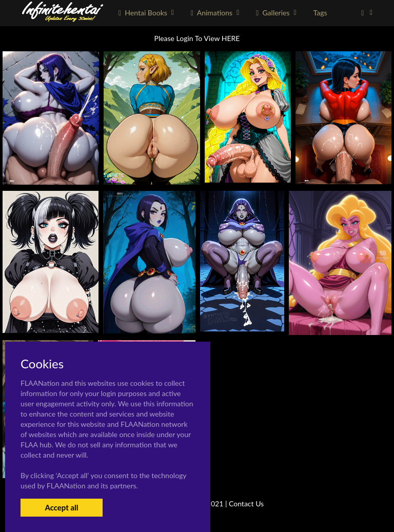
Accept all (61, 507)
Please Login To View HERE (197, 38)
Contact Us (246, 504)
